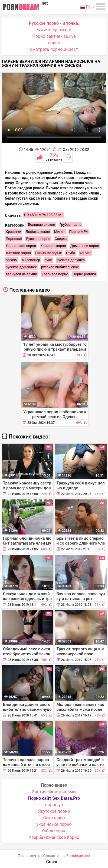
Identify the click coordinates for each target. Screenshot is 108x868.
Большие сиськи (42, 225)
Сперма (61, 239)
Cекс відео (54, 818)
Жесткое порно (18, 253)
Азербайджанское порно (54, 837)
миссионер (31, 260)
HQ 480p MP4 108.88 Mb (44, 215)
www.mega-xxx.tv (54, 30)
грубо (71, 253)
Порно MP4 (79, 232)
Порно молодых (48, 253)
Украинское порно (21, 246)
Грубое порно (71, 225)
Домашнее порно (85, 246)
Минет (59, 232)
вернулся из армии (21, 274)
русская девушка (71, 260)
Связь (52, 862)
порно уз (54, 805)
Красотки (13, 232)
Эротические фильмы (54, 792)
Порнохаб (14, 239)
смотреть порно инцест (54, 49)
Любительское (38, 232)
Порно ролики (84, 274)
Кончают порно (53, 246)
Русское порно (38, 239)
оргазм (12, 260)
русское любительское (60, 267)
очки (48, 260)
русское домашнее (21, 267)
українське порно (54, 824)
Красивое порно (55, 274)
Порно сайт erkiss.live (54, 36)
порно (54, 43)
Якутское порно (54, 811)
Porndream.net (78, 856)
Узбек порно (54, 831)
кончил (86, 253)
